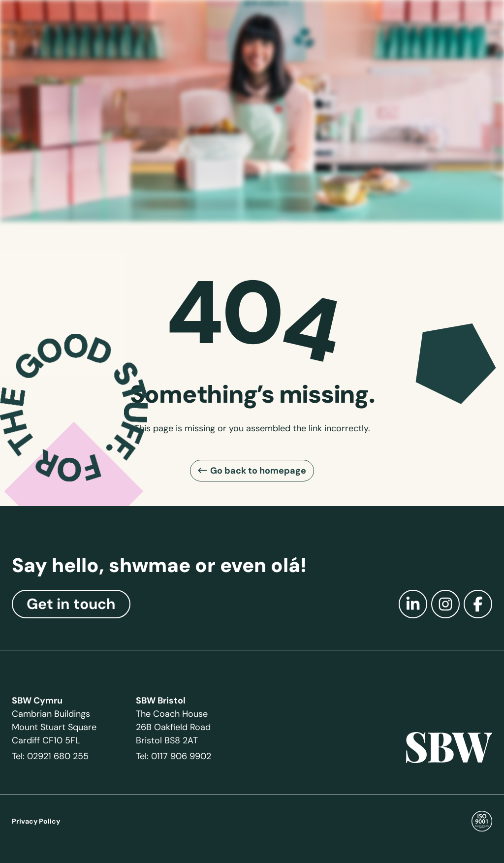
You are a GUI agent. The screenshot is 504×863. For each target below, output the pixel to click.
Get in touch (71, 604)
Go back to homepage (258, 470)
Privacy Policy (36, 821)
